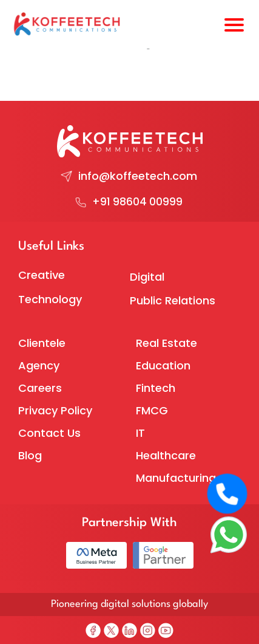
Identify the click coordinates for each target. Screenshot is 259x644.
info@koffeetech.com (138, 176)
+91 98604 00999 (137, 202)
